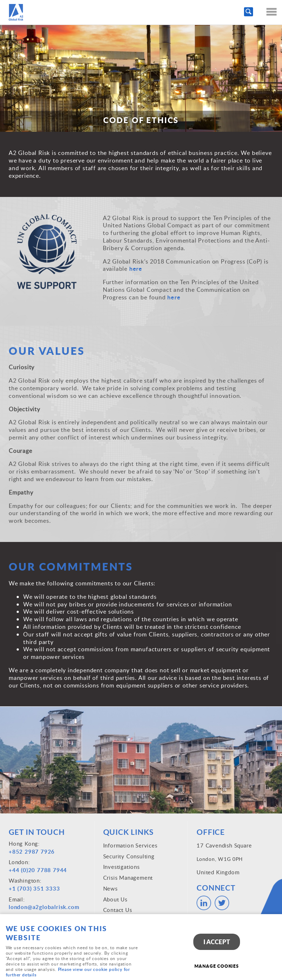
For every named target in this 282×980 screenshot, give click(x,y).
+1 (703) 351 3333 (34, 889)
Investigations (121, 867)
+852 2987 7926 (32, 852)
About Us (115, 899)
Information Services (130, 845)
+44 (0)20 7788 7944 (38, 870)
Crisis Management (128, 878)
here (137, 268)
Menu (269, 12)
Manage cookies (217, 966)
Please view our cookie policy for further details (68, 972)
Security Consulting (129, 856)
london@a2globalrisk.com (44, 907)
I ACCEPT (217, 942)
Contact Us (118, 910)
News (110, 888)
